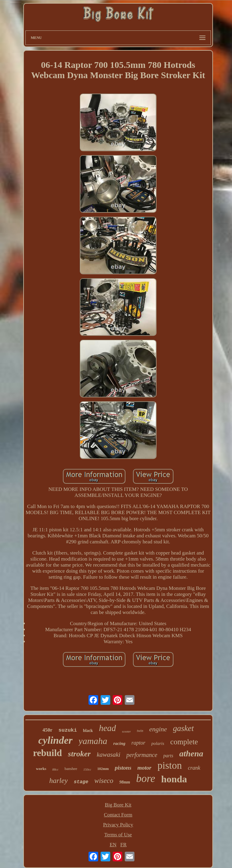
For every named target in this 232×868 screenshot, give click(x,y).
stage (81, 782)
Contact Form (118, 815)
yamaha (93, 741)
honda (174, 779)
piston (170, 765)
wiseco (104, 781)
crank (194, 768)
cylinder (55, 740)
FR (123, 845)
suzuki (68, 730)
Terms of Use (118, 835)
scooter (126, 731)
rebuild (47, 753)
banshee (71, 769)
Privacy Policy (118, 825)
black (88, 731)
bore (146, 779)
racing (119, 743)
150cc (87, 769)
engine (158, 729)
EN (113, 845)
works (41, 769)
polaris (158, 743)
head (107, 728)
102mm (103, 769)
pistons (123, 768)
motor (144, 768)
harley (58, 781)
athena (191, 754)
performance (142, 755)
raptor (138, 743)
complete (184, 742)
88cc (55, 769)
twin (140, 731)
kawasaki (108, 755)
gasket (184, 728)
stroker (79, 754)
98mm (125, 782)
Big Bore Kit (118, 805)
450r (47, 730)
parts (168, 756)
